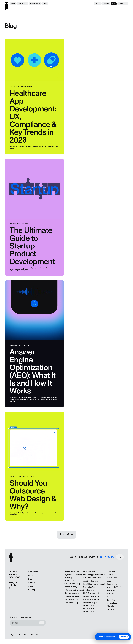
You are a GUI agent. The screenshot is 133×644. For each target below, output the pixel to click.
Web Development (91, 581)
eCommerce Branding (74, 590)
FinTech (110, 574)
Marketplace (112, 603)
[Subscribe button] (42, 623)
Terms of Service (24, 635)
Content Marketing (72, 593)
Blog (114, 4)
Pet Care (110, 609)
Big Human (14, 635)
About (97, 4)
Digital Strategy (71, 587)
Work (13, 4)
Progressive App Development (90, 604)
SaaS (109, 597)
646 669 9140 (14, 577)
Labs (45, 4)
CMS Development (91, 593)
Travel (109, 581)
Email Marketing (71, 603)
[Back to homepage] (6, 7)
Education (111, 606)
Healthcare (111, 590)
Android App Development (94, 574)
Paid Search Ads (71, 600)
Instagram (13, 583)
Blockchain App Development (90, 610)
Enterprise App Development (89, 589)
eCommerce (112, 578)
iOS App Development (92, 578)
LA (13, 574)
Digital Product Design (74, 574)
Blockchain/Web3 (114, 587)
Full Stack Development (93, 600)
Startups (110, 594)
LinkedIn (12, 585)
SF (16, 574)
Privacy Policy (35, 635)
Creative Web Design (73, 584)
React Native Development (94, 584)
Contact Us (123, 4)
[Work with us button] (120, 557)
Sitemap (32, 590)
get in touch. (107, 557)
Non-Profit (111, 600)
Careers (106, 4)
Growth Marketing (72, 596)
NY (10, 574)
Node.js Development (92, 596)
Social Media (112, 584)
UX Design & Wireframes (69, 579)
